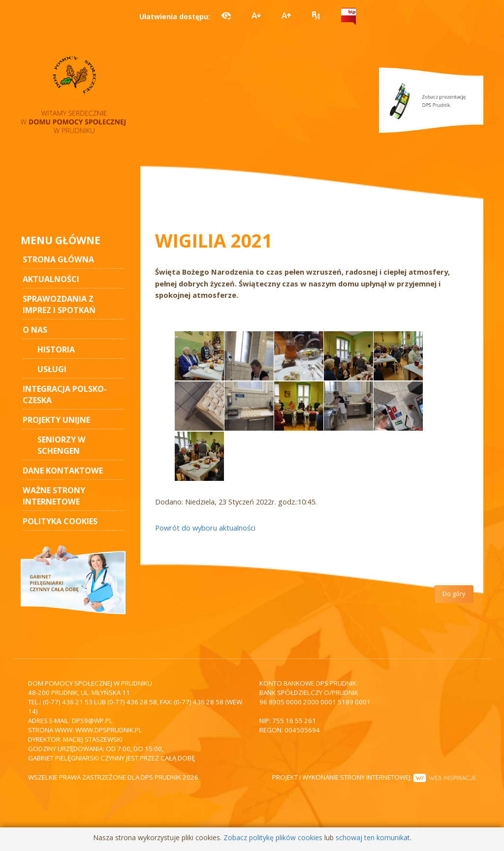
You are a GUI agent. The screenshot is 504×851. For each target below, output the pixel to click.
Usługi (52, 369)
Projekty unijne (56, 420)
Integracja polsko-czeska (65, 394)
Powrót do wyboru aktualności (205, 528)
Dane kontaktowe (63, 471)
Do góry (454, 594)
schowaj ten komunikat (373, 837)
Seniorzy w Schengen (62, 445)
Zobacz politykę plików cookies (273, 837)
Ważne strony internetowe (54, 496)
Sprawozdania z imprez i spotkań (59, 304)
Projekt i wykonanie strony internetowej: (374, 777)
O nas (35, 330)
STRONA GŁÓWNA (58, 259)
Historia (56, 349)
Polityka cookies (60, 521)
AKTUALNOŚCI (51, 279)
